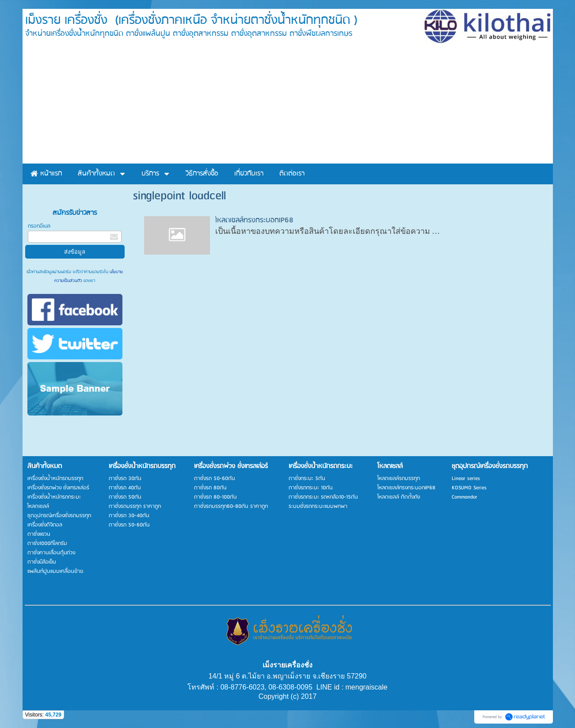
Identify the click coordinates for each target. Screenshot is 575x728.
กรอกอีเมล (39, 226)
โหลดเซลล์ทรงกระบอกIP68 (254, 220)
